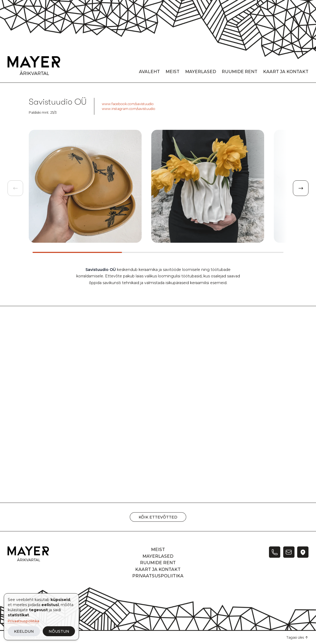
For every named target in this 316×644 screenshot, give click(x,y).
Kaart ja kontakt (286, 72)
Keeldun (24, 631)
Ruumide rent (240, 72)
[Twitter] (303, 552)
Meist (173, 72)
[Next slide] (301, 188)
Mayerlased (201, 72)
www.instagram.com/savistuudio (129, 109)
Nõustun (59, 631)
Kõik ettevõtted (158, 517)
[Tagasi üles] (298, 638)
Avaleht (149, 72)
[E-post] (289, 552)
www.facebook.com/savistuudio (128, 104)
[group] (85, 186)
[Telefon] (275, 552)
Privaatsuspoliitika (24, 621)
